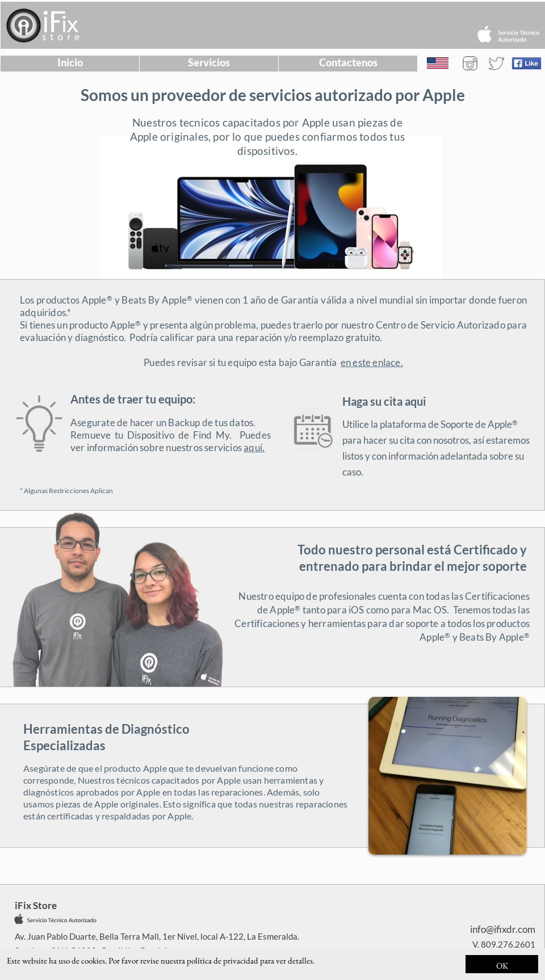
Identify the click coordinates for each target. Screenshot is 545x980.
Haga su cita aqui (384, 401)
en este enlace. (372, 362)
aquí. (254, 447)
